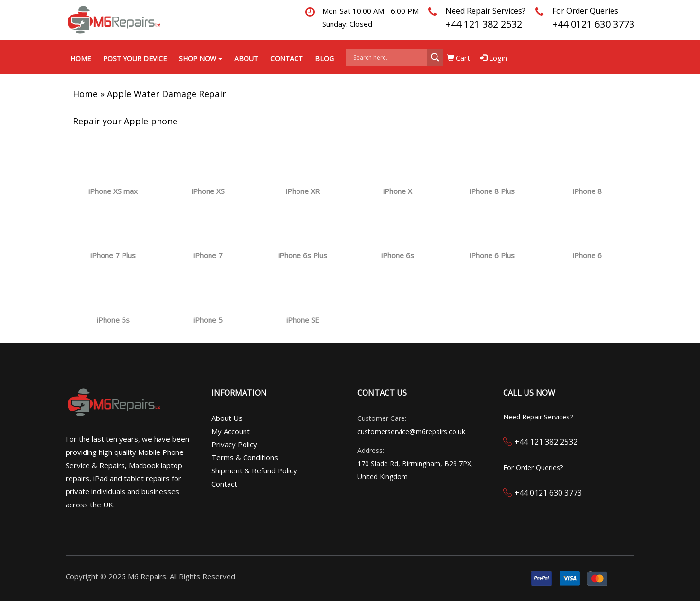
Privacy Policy (234, 444)
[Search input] (389, 57)
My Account (231, 431)
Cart (458, 58)
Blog (324, 59)
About (246, 59)
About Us (227, 418)
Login (493, 58)
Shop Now (201, 59)
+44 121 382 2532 (484, 24)
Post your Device (135, 59)
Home (81, 59)
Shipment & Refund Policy (254, 470)
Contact (287, 59)
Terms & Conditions (245, 457)
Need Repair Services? (485, 11)
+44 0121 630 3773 (593, 24)
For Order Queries (585, 11)
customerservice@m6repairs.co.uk (411, 431)
